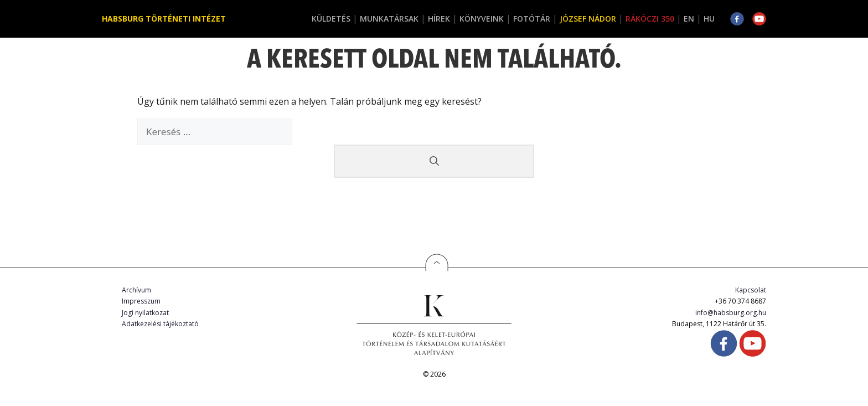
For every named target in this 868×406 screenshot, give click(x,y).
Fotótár (532, 19)
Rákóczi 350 (650, 19)
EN (689, 19)
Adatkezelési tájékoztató (160, 324)
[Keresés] (434, 161)
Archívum (136, 290)
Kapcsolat (751, 290)
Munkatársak (389, 19)
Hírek (439, 19)
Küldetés (331, 19)
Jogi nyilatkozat (145, 313)
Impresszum (141, 301)
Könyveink (482, 19)
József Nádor (588, 19)
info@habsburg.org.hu (731, 313)
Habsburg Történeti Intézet (164, 19)
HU (709, 19)
